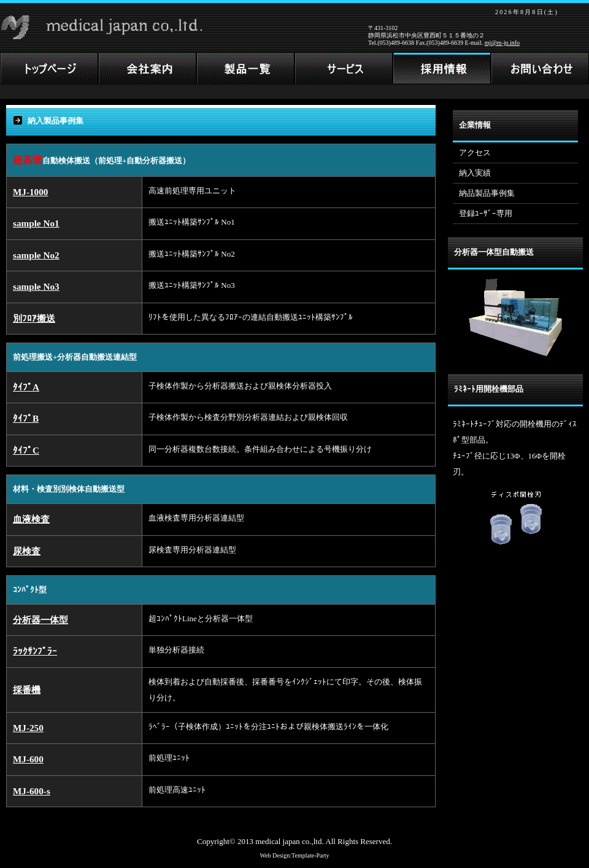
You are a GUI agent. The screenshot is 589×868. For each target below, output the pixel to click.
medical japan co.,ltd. (290, 841)
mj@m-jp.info (502, 43)
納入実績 (475, 173)
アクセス (475, 153)
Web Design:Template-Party (294, 855)
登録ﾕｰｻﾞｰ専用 (486, 213)
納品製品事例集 (487, 193)
